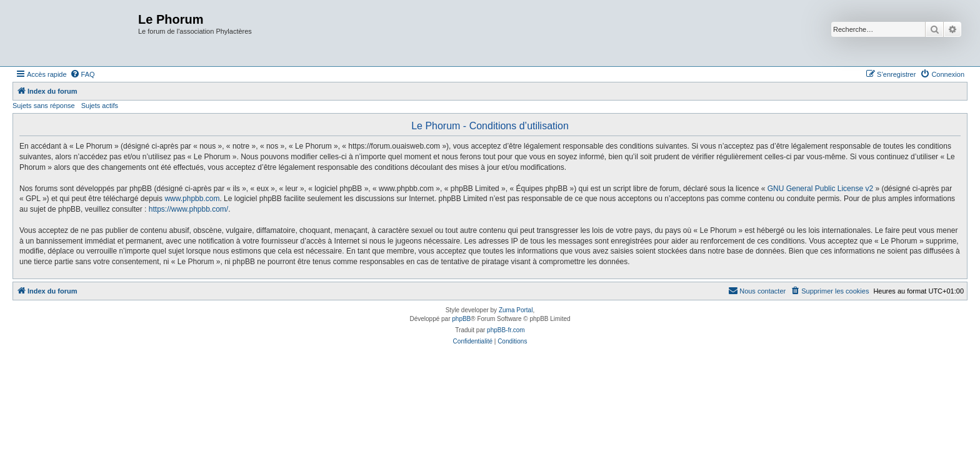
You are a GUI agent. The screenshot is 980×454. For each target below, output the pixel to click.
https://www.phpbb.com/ (188, 209)
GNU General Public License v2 (820, 189)
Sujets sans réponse (44, 106)
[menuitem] (82, 74)
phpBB (461, 319)
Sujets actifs (100, 106)
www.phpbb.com (192, 199)
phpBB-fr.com (506, 330)
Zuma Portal (516, 310)
